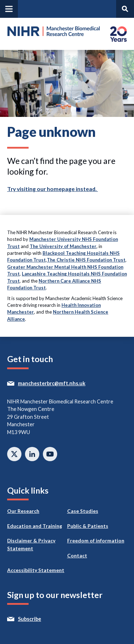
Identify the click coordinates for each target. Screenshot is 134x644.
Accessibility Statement (36, 570)
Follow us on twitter (14, 454)
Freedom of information (96, 541)
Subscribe (43, 619)
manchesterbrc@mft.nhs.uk (65, 383)
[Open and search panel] (125, 9)
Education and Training (35, 526)
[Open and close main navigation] (9, 9)
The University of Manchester (63, 246)
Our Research (23, 511)
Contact (77, 556)
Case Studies (83, 511)
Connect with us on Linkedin (32, 454)
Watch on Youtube (50, 454)
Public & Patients (88, 526)
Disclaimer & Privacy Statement (31, 545)
